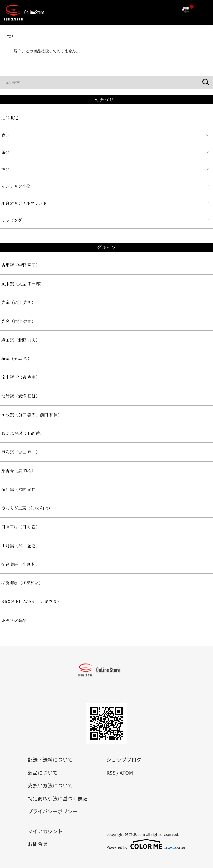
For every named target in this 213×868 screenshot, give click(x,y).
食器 (6, 135)
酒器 (6, 169)
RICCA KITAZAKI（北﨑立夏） (31, 601)
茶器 (6, 152)
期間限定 (10, 117)
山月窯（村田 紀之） (21, 545)
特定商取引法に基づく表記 (58, 798)
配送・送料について (50, 759)
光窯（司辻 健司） (19, 321)
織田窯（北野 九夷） (21, 340)
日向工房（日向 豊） (21, 527)
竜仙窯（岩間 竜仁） (21, 489)
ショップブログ (124, 759)
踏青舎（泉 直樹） (19, 471)
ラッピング (12, 220)
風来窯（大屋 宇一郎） (23, 284)
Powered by (146, 844)
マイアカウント (45, 831)
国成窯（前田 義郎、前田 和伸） (32, 415)
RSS (111, 772)
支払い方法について (50, 785)
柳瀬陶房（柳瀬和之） (22, 583)
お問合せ (38, 844)
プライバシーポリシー (53, 811)
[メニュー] (203, 10)
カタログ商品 (14, 620)
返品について (43, 772)
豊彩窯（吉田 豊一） (21, 452)
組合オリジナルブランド (24, 203)
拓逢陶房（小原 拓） (21, 564)
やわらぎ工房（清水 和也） (27, 508)
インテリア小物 (16, 186)
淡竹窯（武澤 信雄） (21, 396)
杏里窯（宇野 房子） (21, 265)
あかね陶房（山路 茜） (23, 433)
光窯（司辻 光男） (19, 302)
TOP (10, 36)
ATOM (126, 772)
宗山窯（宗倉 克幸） (21, 377)
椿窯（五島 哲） (17, 358)
